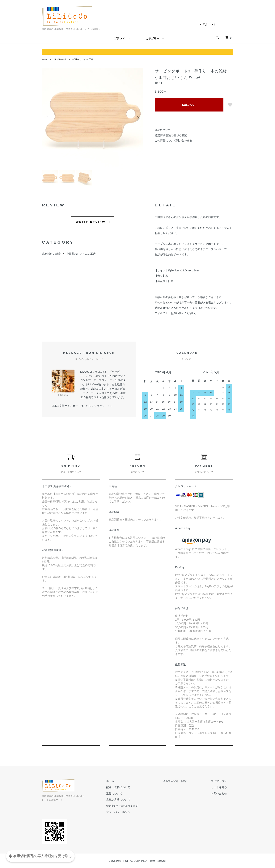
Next (137, 118)
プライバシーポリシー (137, 815)
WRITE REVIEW (91, 225)
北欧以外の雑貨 (62, 59)
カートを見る (222, 790)
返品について (163, 130)
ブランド (119, 39)
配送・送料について (136, 790)
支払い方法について (136, 803)
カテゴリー (152, 39)
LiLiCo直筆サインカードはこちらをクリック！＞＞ (82, 409)
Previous (48, 118)
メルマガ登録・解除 (185, 784)
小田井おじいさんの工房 (88, 59)
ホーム (45, 59)
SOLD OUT (189, 105)
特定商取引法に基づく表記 (171, 135)
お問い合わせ (222, 797)
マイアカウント (206, 24)
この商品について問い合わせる (173, 140)
